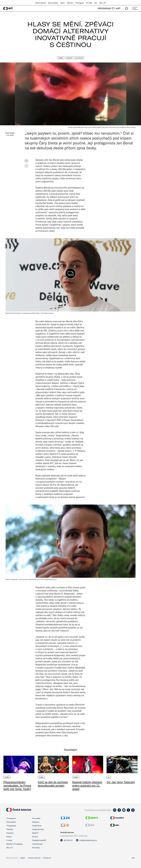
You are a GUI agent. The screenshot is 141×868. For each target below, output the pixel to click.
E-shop (9, 840)
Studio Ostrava (38, 829)
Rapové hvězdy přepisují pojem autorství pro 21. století (87, 786)
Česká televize (41, 3)
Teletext (10, 829)
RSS (133, 858)
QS (109, 777)
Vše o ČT (103, 3)
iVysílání (70, 3)
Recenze (69, 58)
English (23, 858)
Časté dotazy (37, 844)
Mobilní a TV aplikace (15, 844)
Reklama (36, 822)
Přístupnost (47, 858)
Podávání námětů (39, 840)
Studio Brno (37, 826)
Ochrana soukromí (34, 858)
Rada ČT (35, 833)
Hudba (61, 58)
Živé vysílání (11, 822)
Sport (63, 3)
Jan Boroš (79, 58)
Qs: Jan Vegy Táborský (121, 782)
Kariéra (35, 837)
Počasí (9, 837)
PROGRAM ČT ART (109, 8)
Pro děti (89, 3)
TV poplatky (11, 826)
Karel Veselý (10, 133)
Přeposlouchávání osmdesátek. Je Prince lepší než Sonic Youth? (17, 786)
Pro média (36, 818)
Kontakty (36, 848)
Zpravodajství (53, 3)
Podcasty (10, 833)
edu (96, 3)
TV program (80, 3)
